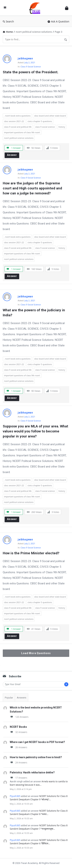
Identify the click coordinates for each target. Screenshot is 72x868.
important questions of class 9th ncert (22, 132)
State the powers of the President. (31, 72)
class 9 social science (45, 127)
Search (8, 21)
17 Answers (18, 778)
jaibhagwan (25, 58)
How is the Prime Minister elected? (31, 553)
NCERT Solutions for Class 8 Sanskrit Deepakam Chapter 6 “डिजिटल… (39, 842)
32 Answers (18, 732)
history (62, 127)
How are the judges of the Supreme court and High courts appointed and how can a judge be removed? (33, 188)
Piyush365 (15, 796)
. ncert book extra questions (17, 116)
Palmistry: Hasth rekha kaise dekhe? (32, 772)
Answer (12, 155)
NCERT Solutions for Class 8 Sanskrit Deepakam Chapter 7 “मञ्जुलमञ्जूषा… (39, 827)
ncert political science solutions (19, 138)
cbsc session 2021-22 (14, 121)
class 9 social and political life (18, 127)
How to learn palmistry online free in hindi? (36, 757)
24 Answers (18, 763)
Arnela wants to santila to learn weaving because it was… (39, 783)
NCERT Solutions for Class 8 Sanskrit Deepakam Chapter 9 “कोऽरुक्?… (39, 798)
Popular (9, 698)
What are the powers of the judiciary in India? (34, 313)
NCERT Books (18, 727)
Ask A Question (58, 21)
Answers (22, 698)
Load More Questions (36, 653)
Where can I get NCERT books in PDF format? (37, 742)
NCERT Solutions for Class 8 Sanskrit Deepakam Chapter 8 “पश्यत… (39, 812)
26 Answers (18, 747)
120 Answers (19, 717)
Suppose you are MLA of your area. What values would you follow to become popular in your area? (36, 431)
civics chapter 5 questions (40, 121)
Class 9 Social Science (31, 67)
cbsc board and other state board (50, 116)
